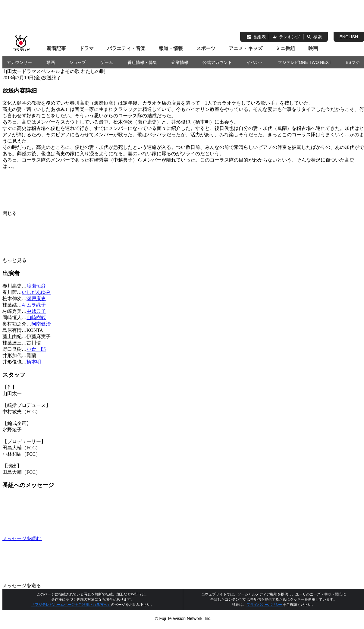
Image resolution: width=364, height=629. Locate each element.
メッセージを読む (67, 538)
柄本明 (34, 362)
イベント (255, 62)
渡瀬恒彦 (36, 286)
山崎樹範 (36, 318)
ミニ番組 (285, 48)
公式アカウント (217, 62)
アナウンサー (19, 62)
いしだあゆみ (36, 292)
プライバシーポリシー (265, 605)
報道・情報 (171, 48)
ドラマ (86, 48)
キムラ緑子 (34, 305)
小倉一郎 (36, 349)
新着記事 (56, 48)
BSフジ (353, 62)
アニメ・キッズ (246, 48)
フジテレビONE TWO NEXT (305, 62)
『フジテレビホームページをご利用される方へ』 (71, 605)
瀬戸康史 (36, 299)
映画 (313, 48)
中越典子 (36, 311)
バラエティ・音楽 (126, 48)
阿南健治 (41, 324)
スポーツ (206, 48)
